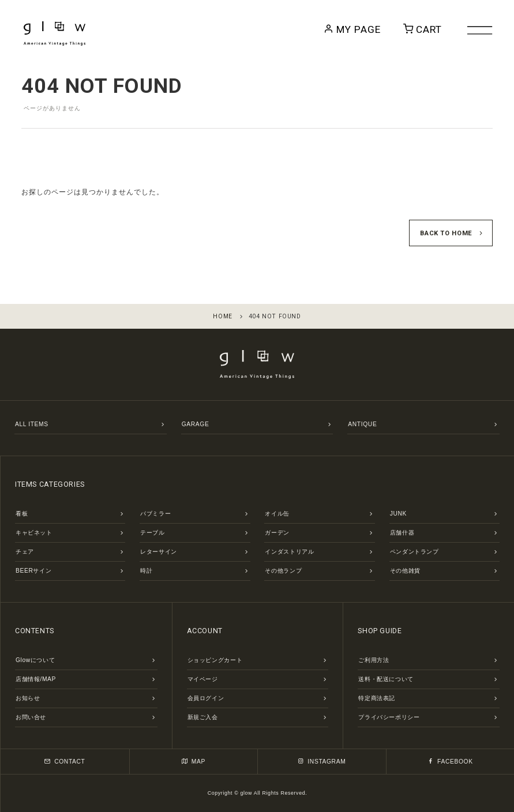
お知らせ (28, 698)
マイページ (203, 679)
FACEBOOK (450, 761)
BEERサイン (33, 571)
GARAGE (196, 424)
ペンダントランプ (414, 552)
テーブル (153, 533)
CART (427, 30)
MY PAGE (369, 30)
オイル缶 (277, 514)
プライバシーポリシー (389, 717)
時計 (146, 571)
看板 (22, 514)
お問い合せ (31, 717)
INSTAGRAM (322, 761)
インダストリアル (289, 552)
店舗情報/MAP (36, 679)
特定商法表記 (377, 698)
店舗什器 (402, 533)
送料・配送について (386, 679)
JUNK (398, 514)
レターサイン (159, 552)
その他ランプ (283, 571)
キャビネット (34, 533)
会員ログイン (206, 698)
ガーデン (277, 533)
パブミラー (155, 514)
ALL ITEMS (32, 424)
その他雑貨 (405, 571)
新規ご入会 (203, 717)
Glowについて (35, 660)
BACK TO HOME (446, 233)
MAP (194, 761)
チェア (25, 552)
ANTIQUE (362, 424)
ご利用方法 (374, 660)
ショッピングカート (215, 660)
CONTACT (65, 761)
